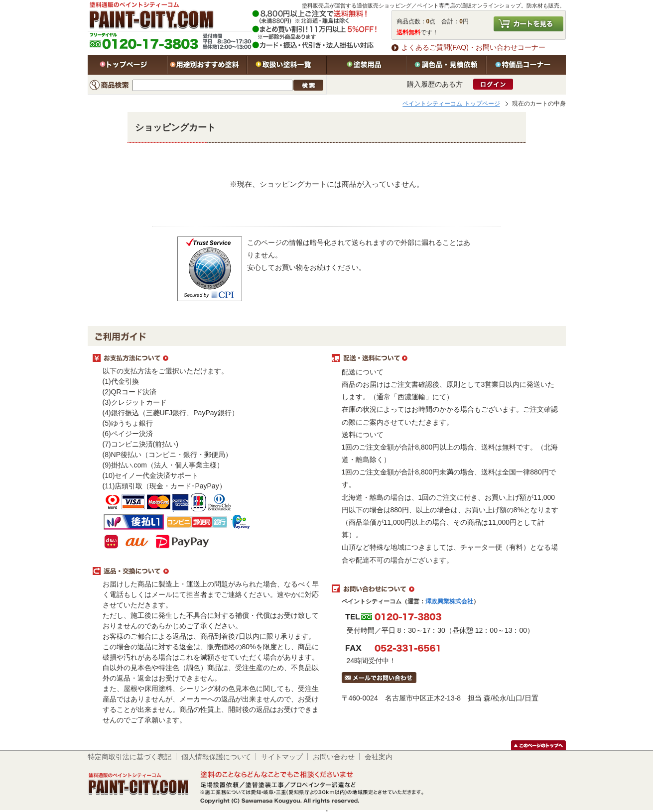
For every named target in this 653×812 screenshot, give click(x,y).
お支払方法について (207, 358)
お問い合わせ (334, 757)
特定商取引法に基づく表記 (130, 757)
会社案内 (379, 757)
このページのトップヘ (538, 745)
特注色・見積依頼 (446, 65)
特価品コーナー (526, 65)
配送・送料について (446, 358)
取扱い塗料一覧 (287, 65)
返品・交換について (207, 572)
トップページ (128, 65)
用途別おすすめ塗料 (207, 65)
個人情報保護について (216, 757)
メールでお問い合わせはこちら (379, 678)
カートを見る (528, 24)
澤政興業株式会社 (449, 601)
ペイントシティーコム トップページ (451, 104)
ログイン (493, 84)
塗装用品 (367, 65)
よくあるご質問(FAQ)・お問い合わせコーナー (473, 47)
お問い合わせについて (446, 589)
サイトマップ (282, 757)
